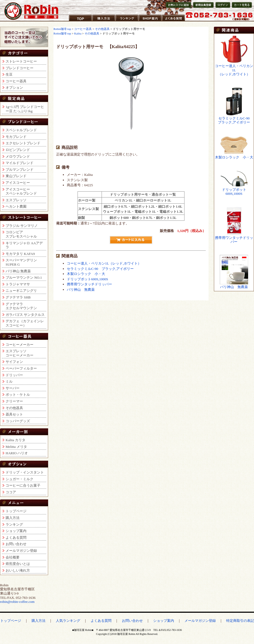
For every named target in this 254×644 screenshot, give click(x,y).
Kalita (78, 33)
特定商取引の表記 (240, 621)
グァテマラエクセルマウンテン (21, 306)
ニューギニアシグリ (21, 291)
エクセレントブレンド (23, 143)
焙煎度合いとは (18, 564)
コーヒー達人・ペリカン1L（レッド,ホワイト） (104, 263)
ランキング (124, 21)
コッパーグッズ (18, 421)
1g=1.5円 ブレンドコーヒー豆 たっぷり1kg (25, 109)
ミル (9, 381)
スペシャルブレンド (21, 130)
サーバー (13, 388)
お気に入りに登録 (178, 8)
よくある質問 (172, 21)
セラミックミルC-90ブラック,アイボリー (234, 120)
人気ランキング (68, 621)
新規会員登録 (202, 8)
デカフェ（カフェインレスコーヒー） (25, 323)
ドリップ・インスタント (25, 472)
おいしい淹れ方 (18, 570)
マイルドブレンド (20, 163)
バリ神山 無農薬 (18, 271)
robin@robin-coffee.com (17, 602)
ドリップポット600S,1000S (87, 279)
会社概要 (13, 557)
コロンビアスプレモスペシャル (21, 234)
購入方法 (99, 21)
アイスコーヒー (18, 183)
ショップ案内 (149, 21)
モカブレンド (16, 137)
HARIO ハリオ (17, 453)
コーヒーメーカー (20, 345)
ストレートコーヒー (21, 61)
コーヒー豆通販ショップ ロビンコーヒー (32, 11)
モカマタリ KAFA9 (20, 254)
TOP (72, 21)
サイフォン (14, 362)
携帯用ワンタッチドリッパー (89, 284)
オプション (14, 88)
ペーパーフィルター (21, 368)
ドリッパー (14, 375)
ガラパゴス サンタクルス (25, 315)
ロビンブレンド (18, 150)
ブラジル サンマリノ (22, 226)
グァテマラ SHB (18, 297)
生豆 (9, 74)
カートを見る (241, 8)
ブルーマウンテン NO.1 (24, 278)
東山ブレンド (16, 176)
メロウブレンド (18, 156)
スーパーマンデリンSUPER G (21, 262)
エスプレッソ (16, 200)
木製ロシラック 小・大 (86, 274)
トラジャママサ (18, 284)
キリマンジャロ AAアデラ (24, 245)
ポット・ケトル (18, 395)
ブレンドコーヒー (20, 68)
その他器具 (14, 408)
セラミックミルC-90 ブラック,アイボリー (100, 269)
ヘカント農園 (16, 206)
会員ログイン (222, 8)
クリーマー (14, 401)
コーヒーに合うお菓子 (23, 485)
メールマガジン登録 (21, 551)
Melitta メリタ (16, 447)
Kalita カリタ (16, 440)
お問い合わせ (16, 544)
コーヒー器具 (16, 81)
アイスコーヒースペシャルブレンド (21, 191)
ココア (11, 492)
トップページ (16, 511)
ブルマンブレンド (20, 170)
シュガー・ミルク (20, 479)
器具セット (14, 414)
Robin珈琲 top (63, 29)
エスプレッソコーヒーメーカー (20, 353)
